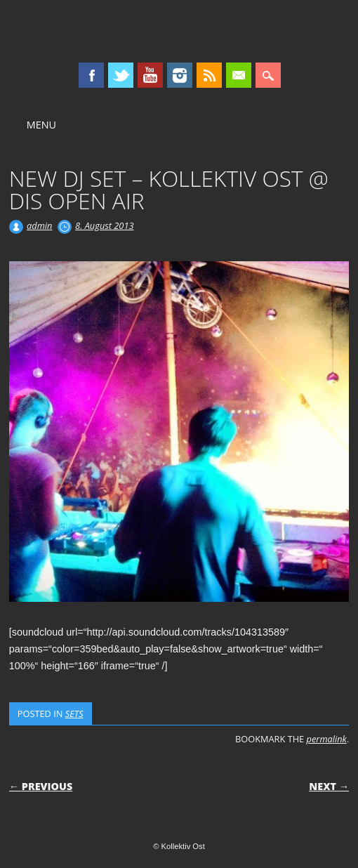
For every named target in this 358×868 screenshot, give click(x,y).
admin (39, 225)
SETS (74, 714)
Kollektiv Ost (179, 31)
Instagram (180, 75)
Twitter (121, 75)
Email (239, 75)
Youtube (150, 75)
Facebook (91, 75)
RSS (209, 75)
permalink (327, 739)
